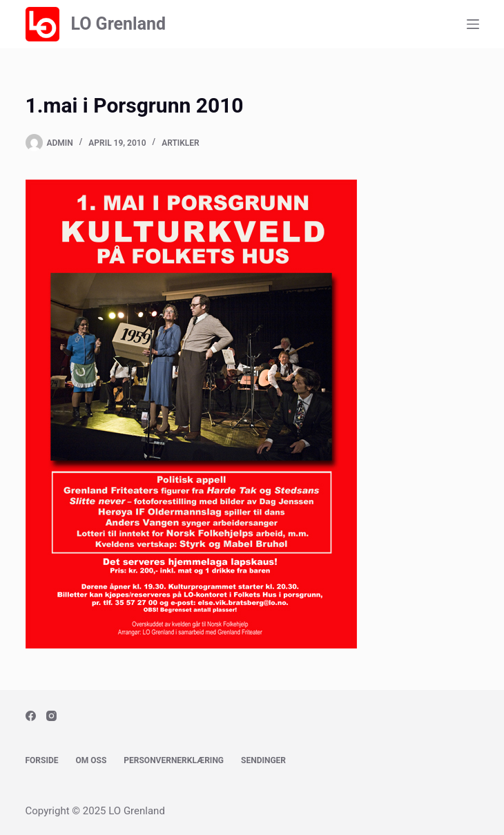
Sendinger (263, 760)
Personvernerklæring (174, 760)
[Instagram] (51, 716)
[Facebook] (31, 716)
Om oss (91, 760)
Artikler (181, 143)
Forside (42, 760)
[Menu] (473, 24)
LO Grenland (118, 24)
